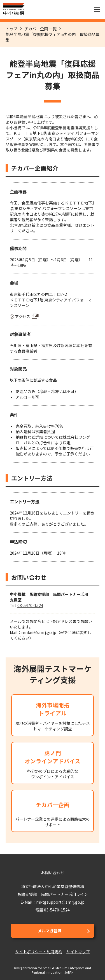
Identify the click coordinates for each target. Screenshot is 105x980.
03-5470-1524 (30, 605)
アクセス (23, 316)
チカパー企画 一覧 (40, 29)
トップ (11, 29)
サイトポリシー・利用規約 (39, 952)
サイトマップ (78, 952)
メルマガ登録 (50, 931)
